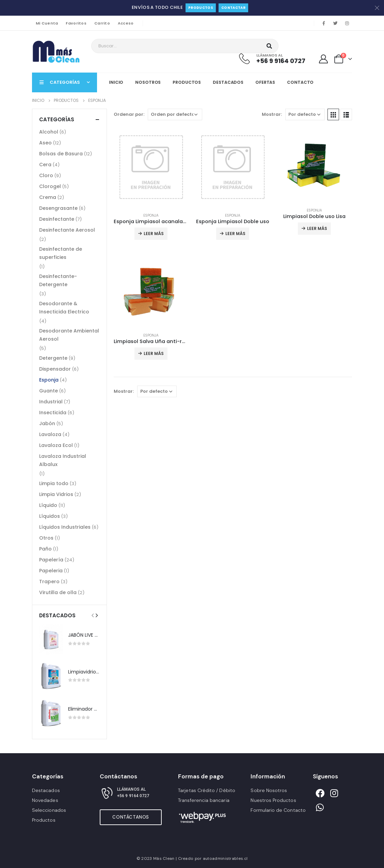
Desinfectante (57, 219)
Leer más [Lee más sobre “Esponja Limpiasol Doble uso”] (235, 234)
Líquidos (50, 516)
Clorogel (50, 186)
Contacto (300, 82)
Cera (45, 165)
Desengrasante (58, 208)
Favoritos (76, 23)
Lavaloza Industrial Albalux (63, 460)
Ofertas (265, 82)
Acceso (126, 23)
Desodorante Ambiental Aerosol (69, 335)
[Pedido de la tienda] (175, 114)
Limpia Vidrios (56, 494)
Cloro (46, 175)
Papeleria (51, 571)
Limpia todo (54, 483)
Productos (201, 8)
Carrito (102, 23)
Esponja (151, 215)
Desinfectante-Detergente (58, 280)
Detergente (53, 358)
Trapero (49, 582)
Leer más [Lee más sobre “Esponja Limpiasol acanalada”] (154, 234)
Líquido (48, 505)
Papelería (51, 560)
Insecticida (53, 413)
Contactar (233, 8)
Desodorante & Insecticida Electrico (64, 308)
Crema (48, 197)
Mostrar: (272, 114)
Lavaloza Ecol (56, 445)
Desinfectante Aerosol (67, 230)
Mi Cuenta (47, 23)
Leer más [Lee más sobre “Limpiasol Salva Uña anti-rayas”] (154, 353)
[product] (151, 167)
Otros (46, 538)
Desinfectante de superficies (61, 253)
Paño (45, 549)
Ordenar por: (129, 114)
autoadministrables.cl (225, 858)
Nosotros (148, 82)
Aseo (45, 143)
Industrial (51, 402)
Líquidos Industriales (65, 527)
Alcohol (49, 132)
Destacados (228, 82)
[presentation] (93, 615)
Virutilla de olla (58, 592)
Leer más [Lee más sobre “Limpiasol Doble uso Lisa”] (317, 228)
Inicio (116, 82)
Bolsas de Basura (61, 154)
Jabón (47, 423)
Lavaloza (50, 434)
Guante (49, 391)
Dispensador (55, 369)
